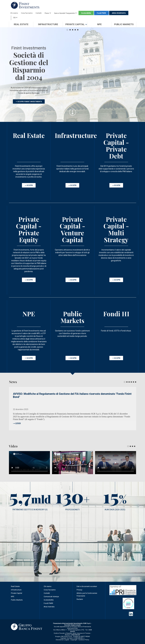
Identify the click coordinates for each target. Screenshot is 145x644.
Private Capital (17, 593)
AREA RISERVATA (119, 13)
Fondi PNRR (101, 13)
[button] (75, 25)
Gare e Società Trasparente (65, 13)
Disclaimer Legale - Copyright (66, 640)
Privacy (79, 590)
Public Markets (17, 600)
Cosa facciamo (27, 13)
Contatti (39, 13)
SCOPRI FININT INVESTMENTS (30, 102)
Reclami (80, 599)
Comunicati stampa (51, 597)
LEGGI (18, 423)
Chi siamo (14, 13)
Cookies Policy (84, 640)
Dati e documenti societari (87, 586)
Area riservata (49, 607)
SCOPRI (30, 185)
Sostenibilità (86, 13)
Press (48, 13)
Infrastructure (16, 590)
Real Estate (15, 586)
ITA (15, 18)
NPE (13, 597)
